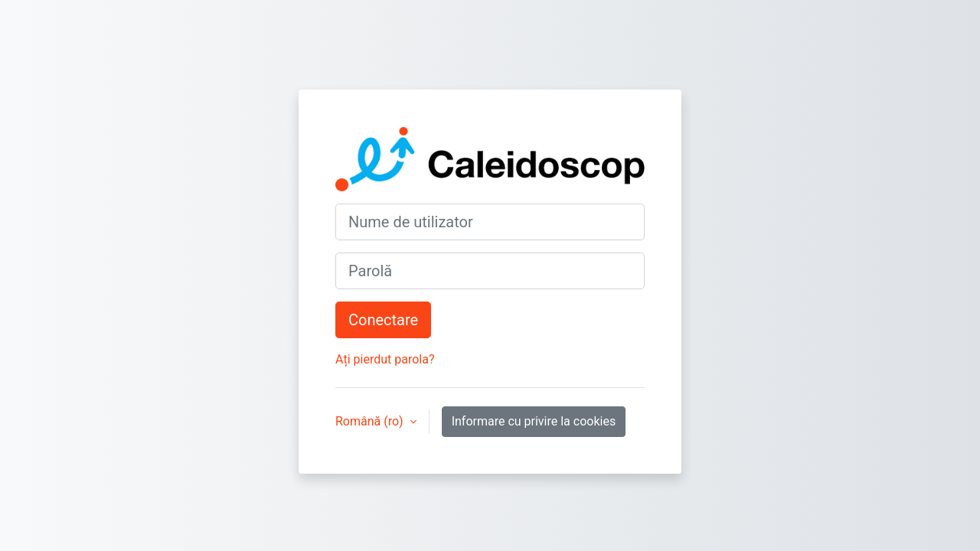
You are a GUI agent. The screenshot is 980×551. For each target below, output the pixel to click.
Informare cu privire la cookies (534, 421)
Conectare (383, 320)
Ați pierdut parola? (385, 359)
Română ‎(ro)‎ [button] (371, 421)
